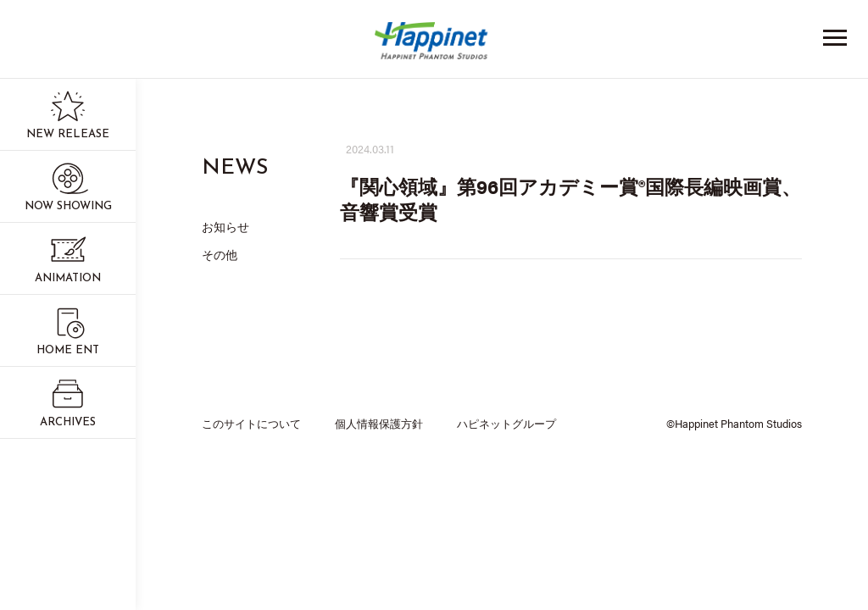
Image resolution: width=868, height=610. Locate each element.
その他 (220, 254)
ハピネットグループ (506, 423)
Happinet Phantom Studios (434, 44)
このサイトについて (251, 423)
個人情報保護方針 (379, 423)
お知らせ (225, 226)
